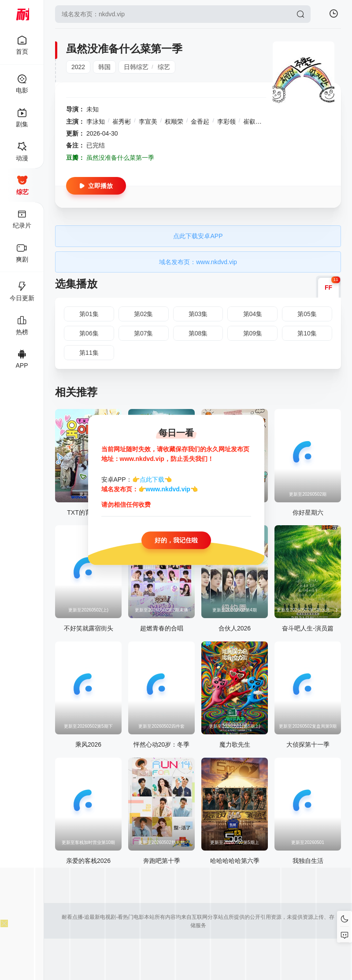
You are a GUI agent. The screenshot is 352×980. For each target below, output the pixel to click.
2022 (78, 67)
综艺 (164, 67)
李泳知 (96, 122)
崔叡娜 (252, 122)
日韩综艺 (136, 67)
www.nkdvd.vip (168, 490)
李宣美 (148, 122)
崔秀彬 (122, 122)
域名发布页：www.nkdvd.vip (198, 262)
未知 (93, 109)
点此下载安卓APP (198, 236)
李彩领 (226, 122)
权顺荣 (174, 122)
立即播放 (96, 186)
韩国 (104, 67)
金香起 (200, 122)
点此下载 (152, 479)
